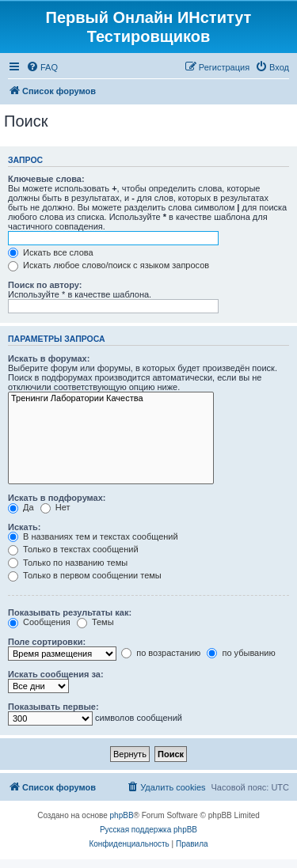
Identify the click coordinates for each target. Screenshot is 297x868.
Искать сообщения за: (56, 674)
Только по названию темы (68, 563)
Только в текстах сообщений (73, 549)
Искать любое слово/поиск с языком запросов (109, 265)
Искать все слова (51, 252)
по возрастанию (161, 653)
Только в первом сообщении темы (85, 575)
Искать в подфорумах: (57, 498)
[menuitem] (42, 67)
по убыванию (241, 653)
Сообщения (39, 622)
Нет (55, 507)
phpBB (122, 815)
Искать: (24, 527)
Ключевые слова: (46, 179)
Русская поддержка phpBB (148, 830)
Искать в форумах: (49, 358)
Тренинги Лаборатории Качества (111, 399)
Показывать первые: (53, 707)
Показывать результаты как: (70, 612)
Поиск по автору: (45, 285)
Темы (95, 622)
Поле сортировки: (47, 642)
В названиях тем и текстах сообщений (93, 536)
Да (21, 507)
